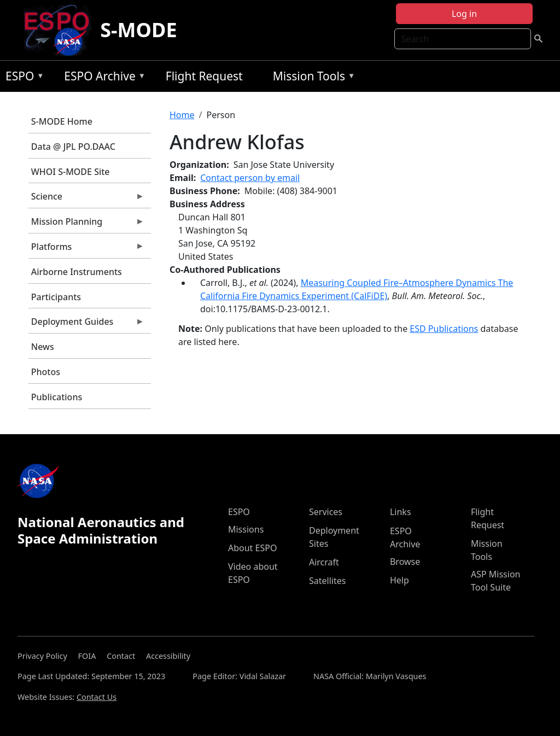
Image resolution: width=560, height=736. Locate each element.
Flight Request (204, 76)
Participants (56, 297)
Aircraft (324, 562)
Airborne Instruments (77, 272)
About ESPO (252, 548)
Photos (46, 372)
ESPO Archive (102, 78)
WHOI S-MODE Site (71, 172)
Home (182, 115)
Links (401, 512)
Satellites (327, 581)
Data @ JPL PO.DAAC (73, 147)
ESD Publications (444, 329)
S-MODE (138, 30)
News (43, 347)
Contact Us (97, 697)
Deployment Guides (86, 324)
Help (399, 580)
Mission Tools (311, 78)
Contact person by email (250, 178)
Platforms (86, 249)
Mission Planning (86, 224)
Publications (57, 397)
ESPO (22, 78)
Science (86, 199)
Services (326, 512)
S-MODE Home (62, 121)
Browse (405, 562)
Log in (464, 14)
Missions (246, 529)
